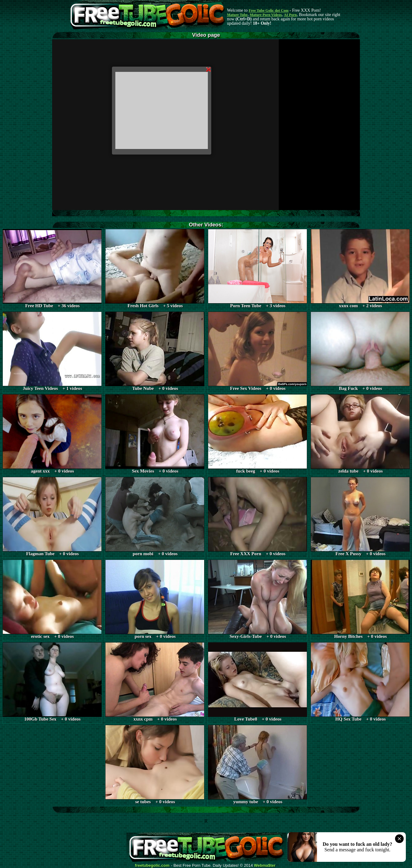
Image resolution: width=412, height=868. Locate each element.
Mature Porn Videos (266, 15)
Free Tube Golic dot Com (268, 10)
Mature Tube (237, 15)
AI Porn (290, 15)
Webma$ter (265, 866)
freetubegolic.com (152, 866)
